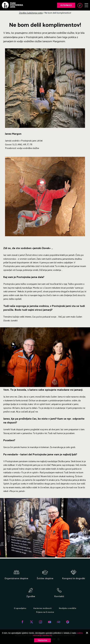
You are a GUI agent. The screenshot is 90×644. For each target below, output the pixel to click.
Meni (86, 5)
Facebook (22, 622)
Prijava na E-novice (45, 612)
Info (80, 5)
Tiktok (68, 622)
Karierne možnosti (42, 608)
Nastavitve (42, 640)
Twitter (31, 622)
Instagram (40, 622)
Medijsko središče (68, 608)
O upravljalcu (20, 608)
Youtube (50, 622)
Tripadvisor (59, 622)
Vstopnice (66, 5)
